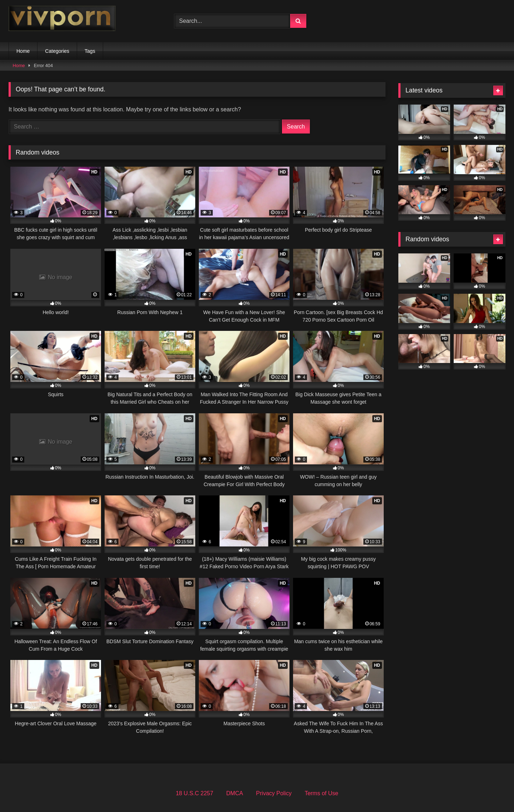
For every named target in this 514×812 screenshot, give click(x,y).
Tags (90, 51)
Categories (57, 51)
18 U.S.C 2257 (194, 793)
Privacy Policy (274, 793)
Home (23, 51)
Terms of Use (321, 793)
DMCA (235, 793)
